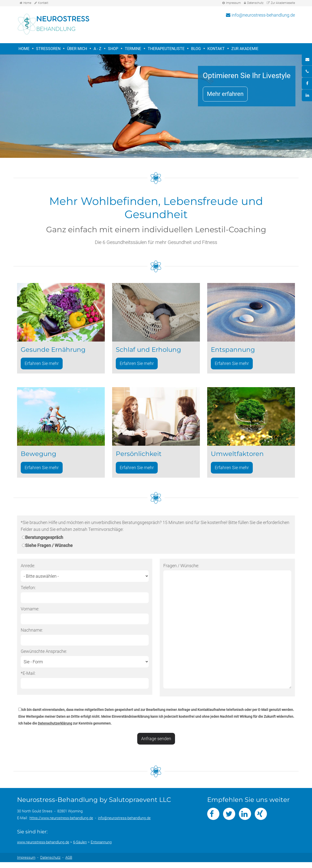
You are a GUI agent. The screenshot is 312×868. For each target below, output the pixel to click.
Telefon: (28, 592)
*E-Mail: (28, 678)
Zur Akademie (245, 49)
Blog (196, 49)
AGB (69, 863)
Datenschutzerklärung (55, 728)
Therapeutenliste (166, 49)
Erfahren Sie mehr (42, 367)
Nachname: (32, 635)
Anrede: (28, 570)
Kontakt (43, 3)
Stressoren (48, 49)
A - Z (97, 49)
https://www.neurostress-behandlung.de (61, 824)
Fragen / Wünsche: (181, 570)
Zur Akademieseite (283, 3)
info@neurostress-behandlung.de (263, 15)
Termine (133, 49)
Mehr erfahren (225, 94)
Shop (113, 49)
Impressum (233, 3)
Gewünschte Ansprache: (44, 656)
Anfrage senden (156, 743)
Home (27, 3)
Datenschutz (255, 3)
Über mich (77, 49)
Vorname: (30, 614)
